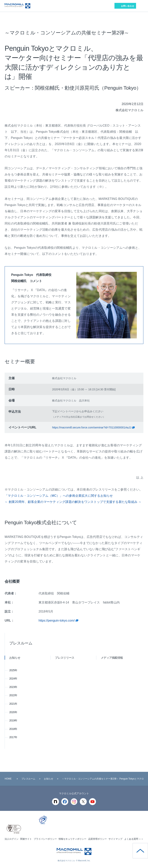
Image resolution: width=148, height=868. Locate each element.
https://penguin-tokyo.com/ (57, 621)
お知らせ (15, 658)
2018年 (13, 729)
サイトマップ (115, 839)
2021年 (13, 704)
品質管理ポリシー (98, 839)
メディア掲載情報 (112, 658)
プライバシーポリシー (45, 839)
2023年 (13, 687)
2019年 (13, 720)
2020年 (13, 712)
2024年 (13, 679)
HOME (8, 779)
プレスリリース (65, 658)
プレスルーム (21, 643)
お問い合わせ (128, 6)
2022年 (13, 695)
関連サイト (26, 839)
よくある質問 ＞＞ (134, 839)
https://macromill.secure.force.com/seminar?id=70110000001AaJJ (92, 427)
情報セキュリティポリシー (72, 839)
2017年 (13, 737)
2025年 (13, 670)
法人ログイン (12, 839)
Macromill (17, 6)
